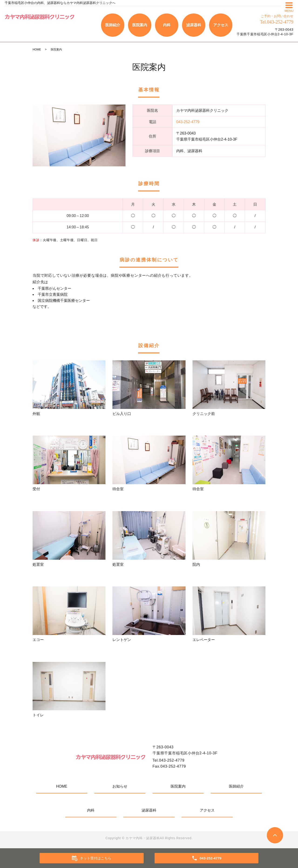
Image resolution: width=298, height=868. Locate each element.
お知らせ (120, 786)
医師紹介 (113, 25)
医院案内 (140, 25)
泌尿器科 (194, 25)
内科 (167, 25)
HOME (37, 49)
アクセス (221, 25)
